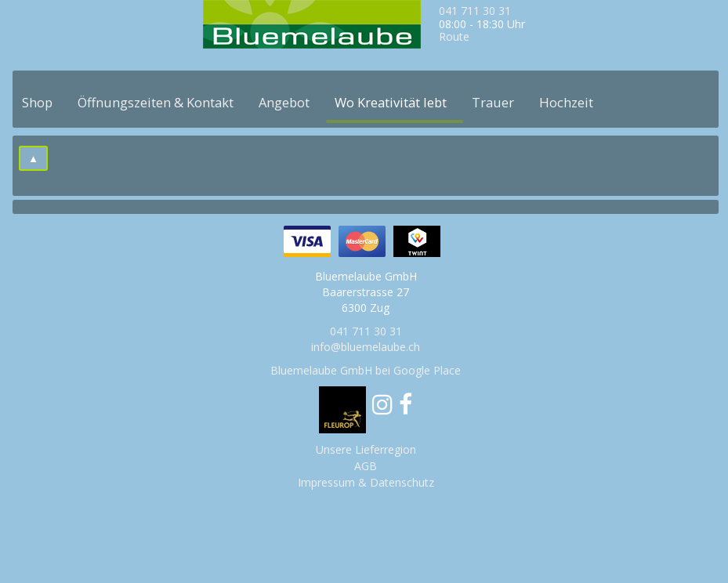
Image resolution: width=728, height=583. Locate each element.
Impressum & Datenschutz (366, 482)
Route (454, 36)
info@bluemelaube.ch (366, 347)
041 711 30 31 (475, 11)
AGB (366, 466)
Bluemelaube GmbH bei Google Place (366, 370)
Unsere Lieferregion (366, 449)
